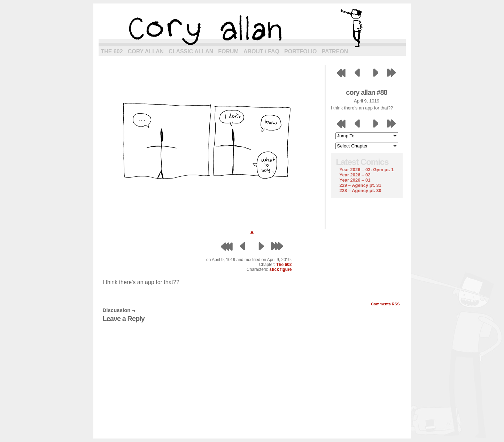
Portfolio (300, 51)
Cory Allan (146, 51)
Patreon (335, 51)
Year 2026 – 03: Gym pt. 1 (367, 170)
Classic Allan (191, 51)
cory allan (252, 28)
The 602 (112, 51)
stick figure (280, 269)
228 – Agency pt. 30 (360, 190)
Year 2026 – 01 (355, 180)
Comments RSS (385, 304)
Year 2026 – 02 (355, 175)
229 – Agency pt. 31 (360, 185)
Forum (228, 51)
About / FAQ (261, 51)
